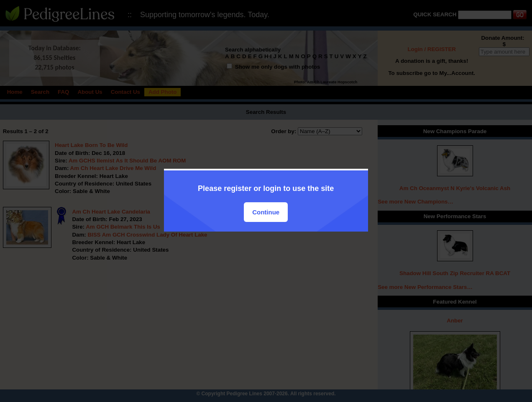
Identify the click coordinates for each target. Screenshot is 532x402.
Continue (266, 212)
